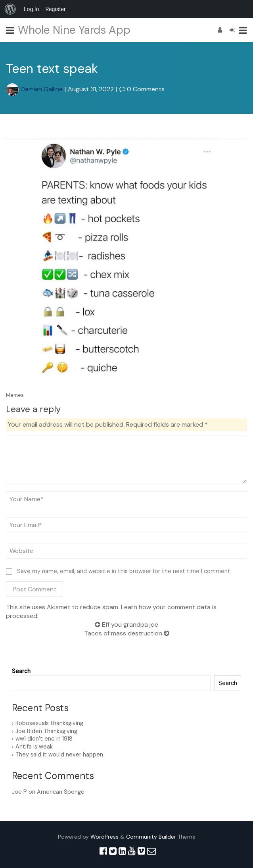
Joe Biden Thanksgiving (46, 731)
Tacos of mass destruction (127, 633)
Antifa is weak (34, 747)
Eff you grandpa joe (126, 625)
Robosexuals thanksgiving (49, 723)
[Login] (232, 30)
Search (21, 671)
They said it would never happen (59, 754)
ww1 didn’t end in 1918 (44, 739)
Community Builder (151, 837)
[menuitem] (10, 9)
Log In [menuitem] (31, 9)
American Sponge (61, 792)
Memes (15, 395)
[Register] (220, 30)
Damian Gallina (34, 89)
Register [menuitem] (55, 9)
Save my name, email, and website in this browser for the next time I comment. (124, 571)
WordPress (104, 837)
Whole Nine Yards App (74, 30)
